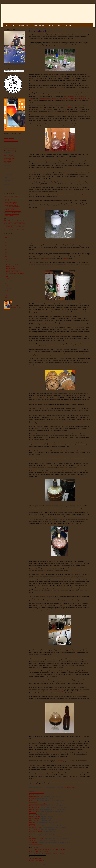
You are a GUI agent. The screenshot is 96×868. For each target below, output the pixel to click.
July (8, 283)
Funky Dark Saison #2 (35, 811)
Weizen (5, 229)
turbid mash (69, 107)
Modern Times (19, 222)
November (9, 263)
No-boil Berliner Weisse (35, 829)
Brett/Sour (7, 220)
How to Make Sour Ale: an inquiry (38, 855)
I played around (49, 434)
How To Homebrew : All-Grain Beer (13, 211)
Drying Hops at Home (10, 215)
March (8, 290)
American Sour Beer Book (9, 228)
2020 (6, 241)
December (9, 261)
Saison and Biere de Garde (45, 98)
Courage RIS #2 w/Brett (9, 155)
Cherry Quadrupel (85, 98)
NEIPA (15, 223)
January (8, 294)
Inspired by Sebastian (35, 817)
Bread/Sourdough (19, 226)
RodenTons (32, 837)
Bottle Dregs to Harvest (9, 138)
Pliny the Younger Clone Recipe (12, 214)
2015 (6, 249)
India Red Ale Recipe (10, 210)
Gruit (22, 228)
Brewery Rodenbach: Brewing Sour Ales (39, 851)
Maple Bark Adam (8, 161)
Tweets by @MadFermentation (10, 148)
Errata (5, 144)
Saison (9, 223)
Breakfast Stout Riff (10, 268)
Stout (11, 222)
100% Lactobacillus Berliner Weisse (12, 207)
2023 (6, 237)
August (8, 282)
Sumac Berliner (7, 163)
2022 (6, 239)
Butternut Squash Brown (72, 98)
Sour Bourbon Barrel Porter (36, 838)
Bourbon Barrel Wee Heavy (59, 98)
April (8, 289)
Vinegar (5, 231)
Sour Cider (9, 277)
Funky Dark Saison (34, 809)
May (8, 287)
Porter (19, 225)
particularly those (62, 760)
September (9, 280)
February (9, 292)
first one (45, 259)
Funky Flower (33, 813)
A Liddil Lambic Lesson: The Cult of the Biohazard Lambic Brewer (46, 849)
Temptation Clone (34, 842)
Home (6, 25)
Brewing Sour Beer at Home (11, 196)
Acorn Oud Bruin (7, 154)
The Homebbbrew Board (35, 859)
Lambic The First (34, 820)
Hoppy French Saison (9, 199)
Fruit (17, 220)
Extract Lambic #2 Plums (9, 158)
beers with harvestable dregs (78, 206)
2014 (6, 251)
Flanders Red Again (34, 808)
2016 (6, 248)
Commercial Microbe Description (11, 141)
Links (59, 25)
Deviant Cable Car (34, 800)
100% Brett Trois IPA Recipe (11, 202)
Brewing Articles (38, 25)
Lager (7, 225)
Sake (17, 229)
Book (13, 25)
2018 (6, 244)
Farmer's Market (12, 229)
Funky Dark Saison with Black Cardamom (15, 265)
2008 (6, 296)
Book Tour (6, 135)
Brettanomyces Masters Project (37, 860)
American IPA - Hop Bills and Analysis (13, 212)
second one (65, 259)
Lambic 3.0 (32, 824)
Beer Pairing (22, 229)
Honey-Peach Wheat (69, 97)
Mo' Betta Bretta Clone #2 (36, 828)
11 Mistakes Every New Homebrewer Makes (14, 195)
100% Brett (13, 225)
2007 (6, 297)
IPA (5, 223)
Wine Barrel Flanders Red (36, 844)
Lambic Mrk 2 (33, 822)
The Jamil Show (33, 857)
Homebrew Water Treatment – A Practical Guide (15, 198)
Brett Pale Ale (33, 798)
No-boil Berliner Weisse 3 (36, 833)
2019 (6, 242)
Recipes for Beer (24, 25)
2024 (6, 235)
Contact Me (68, 25)
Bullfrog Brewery (59, 691)
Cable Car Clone (33, 802)
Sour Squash (32, 840)
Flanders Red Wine (8, 160)
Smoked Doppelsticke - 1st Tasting (14, 270)
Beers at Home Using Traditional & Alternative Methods (47, 853)
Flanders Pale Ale (34, 806)
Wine (24, 225)
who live (68, 760)
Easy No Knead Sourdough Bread (12, 208)
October (8, 278)
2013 (6, 253)
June (8, 285)
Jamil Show (65, 849)
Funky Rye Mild (33, 815)
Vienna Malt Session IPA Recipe (11, 205)
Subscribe (50, 25)
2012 (6, 254)
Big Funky (32, 795)
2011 (6, 256)
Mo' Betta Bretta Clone (35, 826)
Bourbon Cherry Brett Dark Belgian (38, 804)
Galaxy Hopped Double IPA (11, 204)
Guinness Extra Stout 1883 (9, 157)
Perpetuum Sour (33, 835)
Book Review (22, 223)
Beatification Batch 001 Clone (37, 793)
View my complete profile (16, 307)
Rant (18, 228)
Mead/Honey (9, 226)
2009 (6, 260)
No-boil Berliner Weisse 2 (36, 831)
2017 (6, 246)
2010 (6, 258)
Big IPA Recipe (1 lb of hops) (11, 201)
